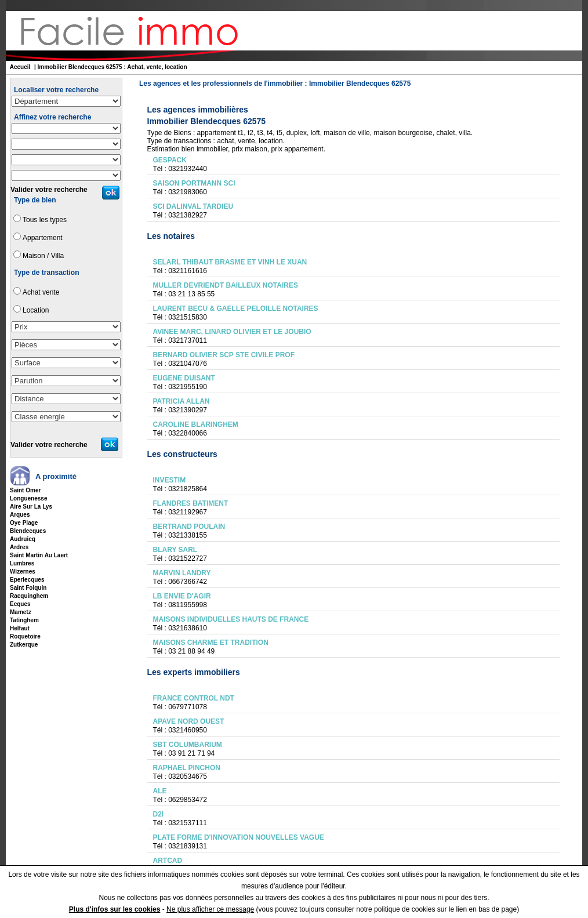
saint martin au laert (39, 555)
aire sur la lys (31, 507)
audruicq (23, 539)
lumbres (22, 563)
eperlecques (27, 580)
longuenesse (28, 498)
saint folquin (28, 588)
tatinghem (24, 620)
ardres (19, 547)
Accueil (20, 67)
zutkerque (24, 645)
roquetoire (25, 636)
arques (20, 515)
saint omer (25, 490)
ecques (20, 604)
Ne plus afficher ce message (210, 909)
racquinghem (29, 596)
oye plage (24, 523)
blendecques (28, 531)
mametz (21, 612)
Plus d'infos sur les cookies (115, 909)
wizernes (23, 572)
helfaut (20, 628)
